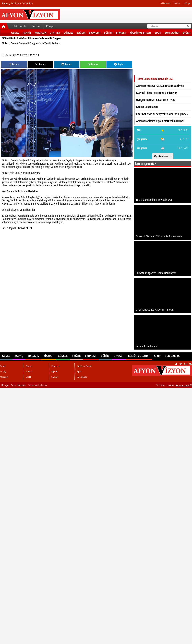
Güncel (68, 33)
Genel (15, 33)
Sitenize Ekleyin (38, 385)
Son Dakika (172, 33)
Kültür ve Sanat (140, 33)
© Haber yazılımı (174, 385)
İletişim (178, 3)
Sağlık (81, 33)
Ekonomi (95, 33)
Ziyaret (55, 33)
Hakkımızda (165, 3)
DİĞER (187, 33)
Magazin (41, 33)
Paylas (14, 64)
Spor (158, 33)
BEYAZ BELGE (25, 228)
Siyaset (121, 33)
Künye (187, 3)
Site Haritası (19, 385)
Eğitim (108, 33)
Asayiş (27, 33)
